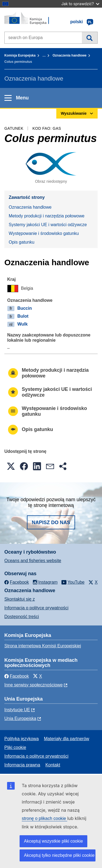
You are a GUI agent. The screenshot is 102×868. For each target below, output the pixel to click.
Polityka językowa (21, 739)
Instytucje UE (17, 710)
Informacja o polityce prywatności (36, 608)
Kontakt (53, 765)
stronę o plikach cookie (44, 818)
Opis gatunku (21, 242)
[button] (11, 466)
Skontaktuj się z (20, 599)
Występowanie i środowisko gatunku (44, 233)
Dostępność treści (22, 617)
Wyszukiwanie (90, 38)
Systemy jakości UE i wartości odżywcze (48, 225)
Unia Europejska (20, 718)
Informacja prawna (22, 765)
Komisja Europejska (20, 55)
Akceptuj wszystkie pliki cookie (53, 841)
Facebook (17, 676)
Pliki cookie (15, 747)
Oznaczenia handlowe (69, 55)
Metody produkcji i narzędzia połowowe (47, 216)
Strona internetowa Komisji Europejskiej (43, 646)
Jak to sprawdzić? (80, 4)
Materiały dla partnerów (67, 739)
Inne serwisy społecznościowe (33, 685)
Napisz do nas (51, 522)
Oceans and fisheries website (33, 561)
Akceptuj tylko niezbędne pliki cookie (59, 855)
